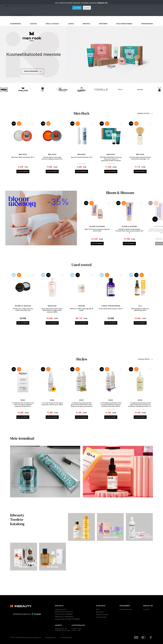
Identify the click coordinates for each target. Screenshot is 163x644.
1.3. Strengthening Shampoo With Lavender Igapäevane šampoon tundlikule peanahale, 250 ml (111, 405)
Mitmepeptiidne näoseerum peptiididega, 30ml (140, 310)
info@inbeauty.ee (61, 609)
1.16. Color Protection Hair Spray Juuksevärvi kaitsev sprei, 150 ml (52, 404)
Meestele (86, 24)
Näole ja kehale (52, 24)
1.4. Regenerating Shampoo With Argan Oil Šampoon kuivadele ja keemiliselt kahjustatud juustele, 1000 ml (140, 405)
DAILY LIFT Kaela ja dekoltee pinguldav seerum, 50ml (97, 230)
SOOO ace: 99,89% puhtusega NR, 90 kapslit (82, 310)
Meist (98, 609)
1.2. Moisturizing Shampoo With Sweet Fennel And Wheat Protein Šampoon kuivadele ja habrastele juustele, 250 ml (81, 405)
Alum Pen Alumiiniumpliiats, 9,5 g (82, 157)
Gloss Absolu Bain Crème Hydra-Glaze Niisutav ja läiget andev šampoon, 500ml (52, 310)
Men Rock (23, 154)
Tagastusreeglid (101, 617)
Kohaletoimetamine (102, 615)
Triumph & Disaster (23, 306)
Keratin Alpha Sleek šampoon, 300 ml (111, 309)
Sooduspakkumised (126, 609)
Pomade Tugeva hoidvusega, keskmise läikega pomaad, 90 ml (52, 158)
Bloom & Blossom (97, 226)
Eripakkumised (147, 24)
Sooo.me (81, 306)
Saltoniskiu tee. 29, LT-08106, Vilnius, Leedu (63, 630)
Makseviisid (100, 612)
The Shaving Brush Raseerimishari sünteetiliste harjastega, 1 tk (140, 158)
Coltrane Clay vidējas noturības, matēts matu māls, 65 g (23, 310)
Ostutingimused (50, 637)
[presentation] (155, 219)
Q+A (140, 306)
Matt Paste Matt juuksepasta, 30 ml (23, 157)
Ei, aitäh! (87, 8)
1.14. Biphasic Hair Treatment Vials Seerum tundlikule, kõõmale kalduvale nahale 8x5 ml (23, 405)
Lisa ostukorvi (23, 171)
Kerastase (52, 306)
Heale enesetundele (124, 24)
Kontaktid (146, 609)
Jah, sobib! (77, 8)
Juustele (33, 24)
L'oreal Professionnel (111, 306)
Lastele (71, 24)
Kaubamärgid (16, 24)
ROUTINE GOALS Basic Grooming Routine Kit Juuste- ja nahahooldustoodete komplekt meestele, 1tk (111, 160)
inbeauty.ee (37, 637)
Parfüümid (103, 24)
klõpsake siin (103, 3)
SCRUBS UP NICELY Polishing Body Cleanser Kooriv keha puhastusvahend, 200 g (129, 231)
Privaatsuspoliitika (66, 637)
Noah (23, 400)
